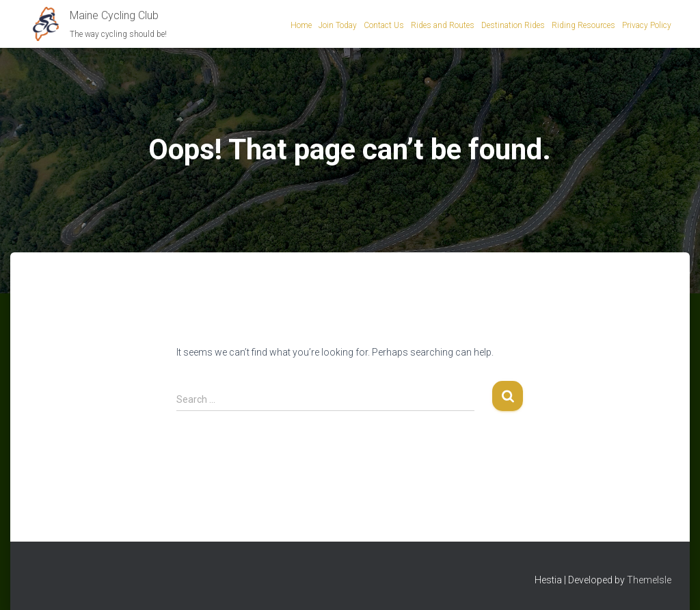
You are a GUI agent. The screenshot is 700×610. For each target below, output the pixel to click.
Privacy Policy (647, 25)
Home (301, 25)
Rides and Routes (443, 25)
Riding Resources (583, 25)
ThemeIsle (649, 580)
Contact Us (384, 25)
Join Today (338, 25)
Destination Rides (513, 25)
